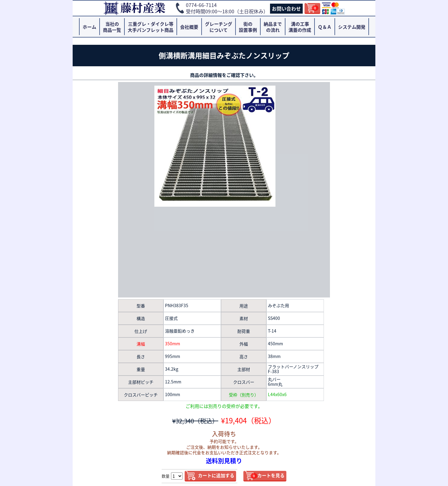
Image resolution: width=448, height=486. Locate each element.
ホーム (89, 27)
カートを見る (268, 475)
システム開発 (352, 27)
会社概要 (189, 27)
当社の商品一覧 (112, 27)
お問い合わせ (286, 8)
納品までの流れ (273, 27)
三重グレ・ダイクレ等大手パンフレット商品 (151, 27)
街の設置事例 (248, 27)
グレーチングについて (219, 27)
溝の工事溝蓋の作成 (300, 27)
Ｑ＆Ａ (325, 27)
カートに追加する (216, 475)
